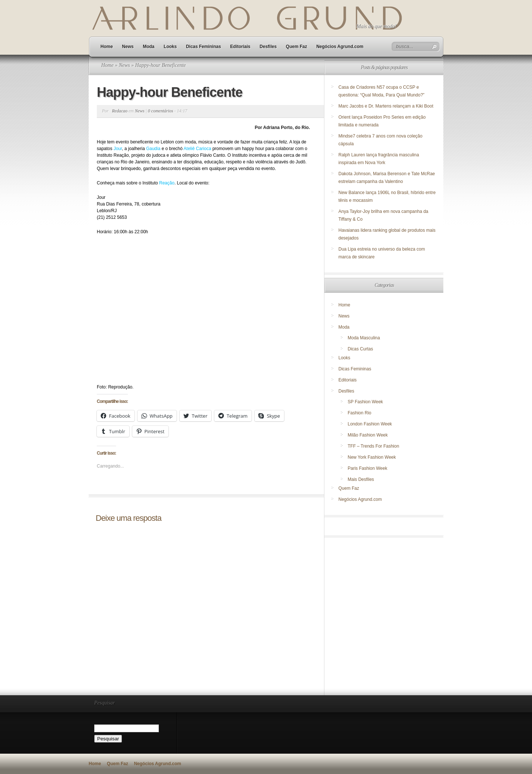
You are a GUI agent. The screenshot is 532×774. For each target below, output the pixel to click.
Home (107, 47)
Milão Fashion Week (368, 435)
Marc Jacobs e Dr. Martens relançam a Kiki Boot (386, 106)
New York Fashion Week (372, 457)
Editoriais (240, 47)
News (128, 47)
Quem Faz (296, 47)
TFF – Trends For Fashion (373, 446)
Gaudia (153, 149)
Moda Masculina (364, 338)
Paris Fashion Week (367, 468)
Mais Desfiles (361, 479)
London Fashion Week (370, 424)
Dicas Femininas (203, 47)
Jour (118, 149)
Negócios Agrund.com (340, 47)
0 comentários (160, 111)
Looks (170, 47)
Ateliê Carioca (198, 149)
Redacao (120, 111)
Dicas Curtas (360, 349)
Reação (167, 183)
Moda (149, 47)
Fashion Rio (359, 413)
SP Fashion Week (365, 402)
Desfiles (268, 47)
